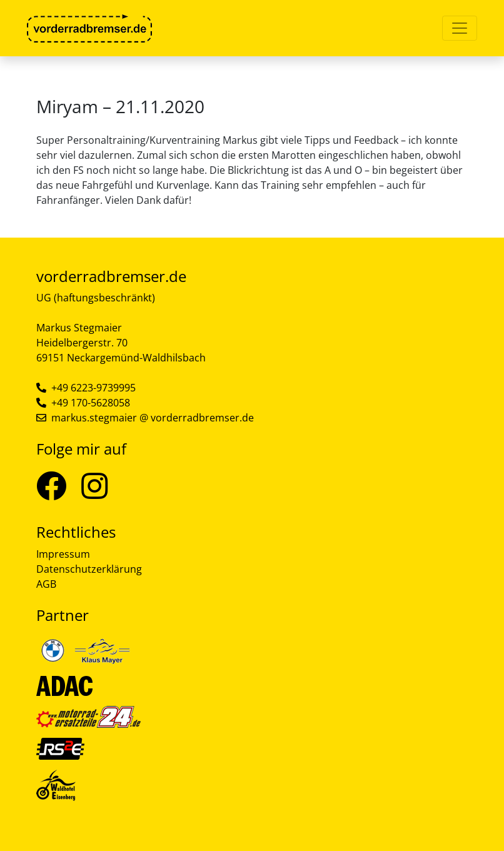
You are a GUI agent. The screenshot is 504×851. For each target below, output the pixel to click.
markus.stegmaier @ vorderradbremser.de (153, 418)
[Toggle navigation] (460, 28)
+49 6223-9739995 (93, 388)
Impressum (63, 554)
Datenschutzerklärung (89, 569)
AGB (46, 584)
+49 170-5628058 (91, 403)
